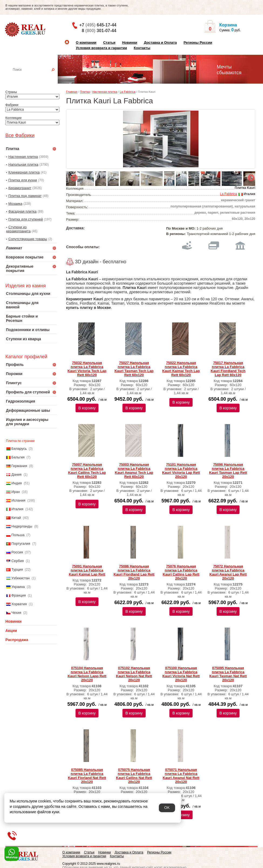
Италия (17, 509)
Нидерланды (22, 526)
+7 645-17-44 (98, 25)
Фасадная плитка (23, 211)
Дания (16, 474)
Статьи (109, 42)
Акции (11, 631)
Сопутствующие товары (28, 239)
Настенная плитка (37, 77)
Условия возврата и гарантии (101, 48)
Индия (16, 483)
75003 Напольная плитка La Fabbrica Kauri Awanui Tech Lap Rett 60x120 (134, 471)
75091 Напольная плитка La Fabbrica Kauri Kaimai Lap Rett (87, 570)
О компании (86, 42)
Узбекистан (21, 578)
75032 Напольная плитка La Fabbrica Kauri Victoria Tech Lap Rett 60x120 (87, 369)
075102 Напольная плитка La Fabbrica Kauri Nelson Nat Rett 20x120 (134, 674)
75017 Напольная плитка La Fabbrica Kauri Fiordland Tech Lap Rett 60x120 (228, 369)
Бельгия (18, 457)
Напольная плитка (23, 164)
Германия (19, 466)
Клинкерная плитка (24, 172)
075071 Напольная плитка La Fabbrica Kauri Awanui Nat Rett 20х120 (181, 776)
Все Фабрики (20, 135)
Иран (16, 492)
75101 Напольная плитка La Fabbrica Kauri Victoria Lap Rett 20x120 (181, 471)
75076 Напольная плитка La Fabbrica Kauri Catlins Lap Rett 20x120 (181, 572)
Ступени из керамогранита (18, 229)
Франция (18, 595)
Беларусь (19, 449)
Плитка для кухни (23, 180)
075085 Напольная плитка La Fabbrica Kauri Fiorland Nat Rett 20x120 (87, 776)
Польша (18, 535)
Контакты (142, 48)
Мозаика (15, 204)
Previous (73, 177)
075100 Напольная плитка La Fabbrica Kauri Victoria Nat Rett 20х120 (181, 674)
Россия (17, 552)
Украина (18, 587)
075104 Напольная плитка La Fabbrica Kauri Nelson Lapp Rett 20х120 (87, 674)
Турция (17, 569)
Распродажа (17, 640)
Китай (16, 518)
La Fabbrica (128, 92)
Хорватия (19, 604)
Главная (72, 92)
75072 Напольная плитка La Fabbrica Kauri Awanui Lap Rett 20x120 (228, 572)
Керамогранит (20, 188)
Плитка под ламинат (25, 196)
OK (167, 808)
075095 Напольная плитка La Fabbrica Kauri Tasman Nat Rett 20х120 (228, 674)
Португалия (21, 544)
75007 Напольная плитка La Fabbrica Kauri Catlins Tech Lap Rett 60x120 (87, 471)
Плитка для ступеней (26, 219)
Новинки (130, 42)
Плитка (85, 92)
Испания (18, 500)
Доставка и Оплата (160, 42)
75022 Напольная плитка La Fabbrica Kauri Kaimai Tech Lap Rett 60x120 (181, 369)
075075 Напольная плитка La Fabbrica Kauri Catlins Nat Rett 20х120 (134, 776)
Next (250, 177)
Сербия (18, 561)
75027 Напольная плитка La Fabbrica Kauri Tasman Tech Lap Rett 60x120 (134, 369)
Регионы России (198, 42)
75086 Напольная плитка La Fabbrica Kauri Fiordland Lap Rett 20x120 (134, 572)
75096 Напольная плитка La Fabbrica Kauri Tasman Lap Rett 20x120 (228, 471)
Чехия (16, 613)
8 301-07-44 (99, 31)
